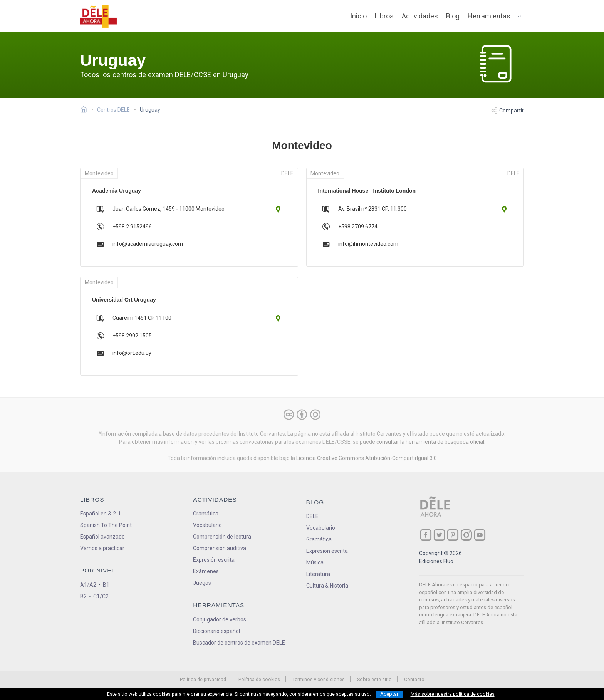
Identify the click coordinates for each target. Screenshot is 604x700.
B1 (106, 585)
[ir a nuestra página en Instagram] (466, 535)
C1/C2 (101, 596)
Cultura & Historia (327, 586)
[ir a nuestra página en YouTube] (480, 535)
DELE (312, 516)
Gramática (206, 514)
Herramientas (489, 16)
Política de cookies (259, 679)
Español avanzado (102, 537)
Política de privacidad (203, 679)
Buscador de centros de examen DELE (239, 643)
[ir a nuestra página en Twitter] (439, 535)
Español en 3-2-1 (101, 514)
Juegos (202, 583)
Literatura (318, 574)
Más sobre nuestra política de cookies (453, 694)
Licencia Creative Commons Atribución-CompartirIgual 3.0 (367, 458)
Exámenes (206, 571)
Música (315, 562)
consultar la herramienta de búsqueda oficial (430, 442)
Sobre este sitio (374, 679)
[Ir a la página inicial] (86, 111)
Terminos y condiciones (319, 679)
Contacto (414, 679)
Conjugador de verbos (220, 619)
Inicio (358, 16)
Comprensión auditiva (220, 548)
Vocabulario (207, 525)
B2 (83, 596)
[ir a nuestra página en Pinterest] (453, 535)
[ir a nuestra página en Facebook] (426, 535)
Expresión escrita (214, 560)
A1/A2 (88, 585)
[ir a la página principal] (99, 16)
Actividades (420, 16)
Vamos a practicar (102, 548)
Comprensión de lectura (222, 537)
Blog (453, 16)
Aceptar (389, 694)
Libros (384, 16)
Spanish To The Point (106, 525)
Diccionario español (216, 631)
